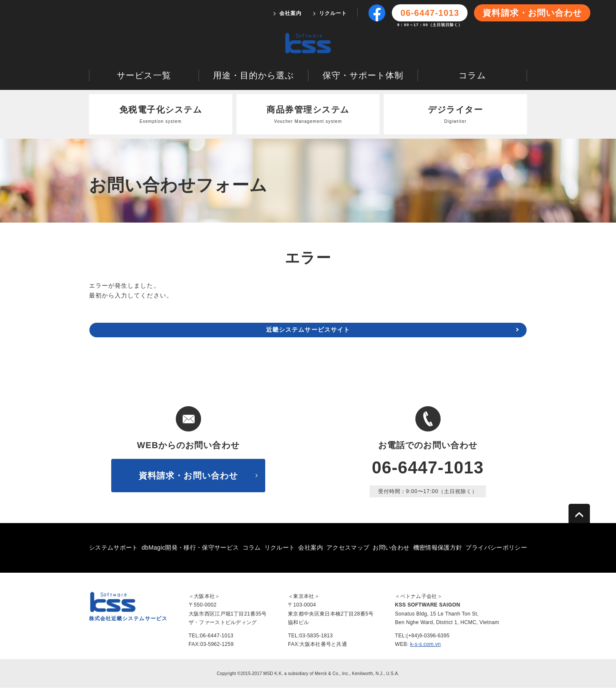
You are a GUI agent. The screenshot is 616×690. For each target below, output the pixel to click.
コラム (472, 77)
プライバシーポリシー (496, 549)
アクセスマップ (348, 549)
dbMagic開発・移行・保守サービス (190, 549)
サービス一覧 (144, 77)
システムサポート (114, 549)
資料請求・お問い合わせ (532, 13)
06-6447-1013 (428, 470)
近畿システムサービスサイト (308, 332)
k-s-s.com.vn (426, 646)
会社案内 (290, 13)
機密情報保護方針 (438, 549)
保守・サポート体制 (363, 77)
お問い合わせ (391, 549)
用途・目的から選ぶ (253, 77)
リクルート (333, 13)
